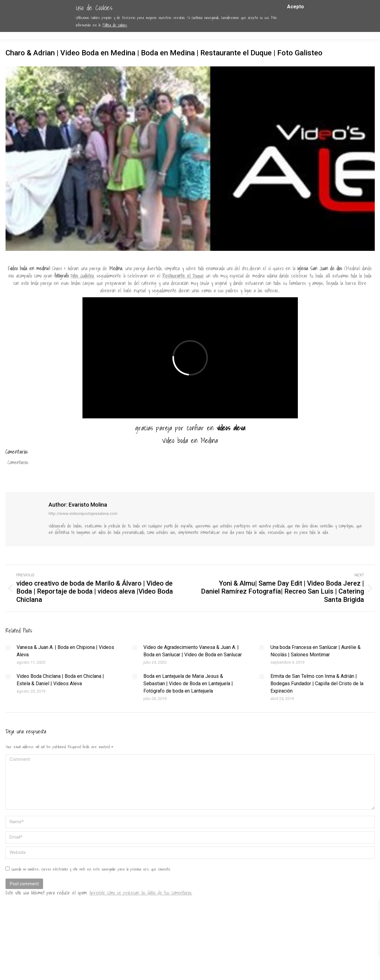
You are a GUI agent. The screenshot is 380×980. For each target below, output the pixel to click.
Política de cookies (115, 25)
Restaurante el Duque (183, 276)
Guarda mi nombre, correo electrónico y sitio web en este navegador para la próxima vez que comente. (91, 869)
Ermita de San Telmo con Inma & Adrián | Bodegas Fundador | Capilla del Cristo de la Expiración (317, 684)
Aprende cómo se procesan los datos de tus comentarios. (141, 893)
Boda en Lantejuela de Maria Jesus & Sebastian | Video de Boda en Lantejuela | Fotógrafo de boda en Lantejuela (188, 684)
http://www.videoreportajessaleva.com (83, 514)
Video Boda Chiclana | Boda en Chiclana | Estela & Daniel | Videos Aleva (60, 680)
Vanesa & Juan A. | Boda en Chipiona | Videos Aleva (65, 651)
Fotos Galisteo (82, 276)
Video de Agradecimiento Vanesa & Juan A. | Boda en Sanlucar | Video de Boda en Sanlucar (193, 651)
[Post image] (8, 648)
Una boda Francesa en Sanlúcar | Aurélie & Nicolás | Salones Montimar (316, 651)
